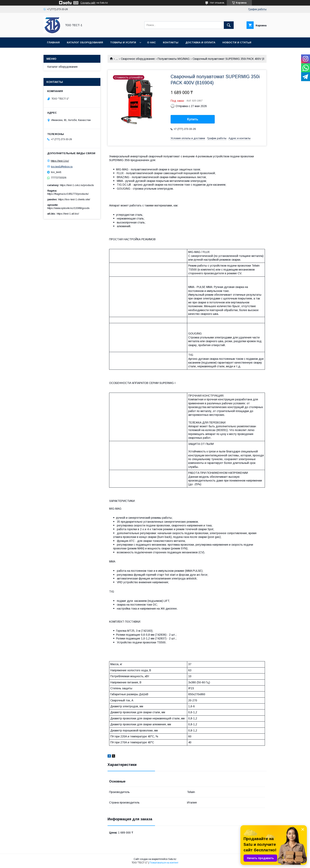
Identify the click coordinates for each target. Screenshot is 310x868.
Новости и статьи (237, 42)
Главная (53, 42)
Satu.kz (172, 859)
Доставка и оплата (200, 42)
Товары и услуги (123, 42)
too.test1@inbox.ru (62, 167)
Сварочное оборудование (138, 59)
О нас (151, 42)
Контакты (171, 42)
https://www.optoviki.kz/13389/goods (68, 208)
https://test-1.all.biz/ (68, 214)
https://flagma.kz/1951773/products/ (68, 194)
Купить (193, 119)
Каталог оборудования (85, 42)
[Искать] (229, 25)
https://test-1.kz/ (60, 161)
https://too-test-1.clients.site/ (74, 199)
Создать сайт (88, 3)
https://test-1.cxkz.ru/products (77, 185)
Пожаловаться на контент (164, 863)
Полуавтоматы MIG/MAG (174, 59)
